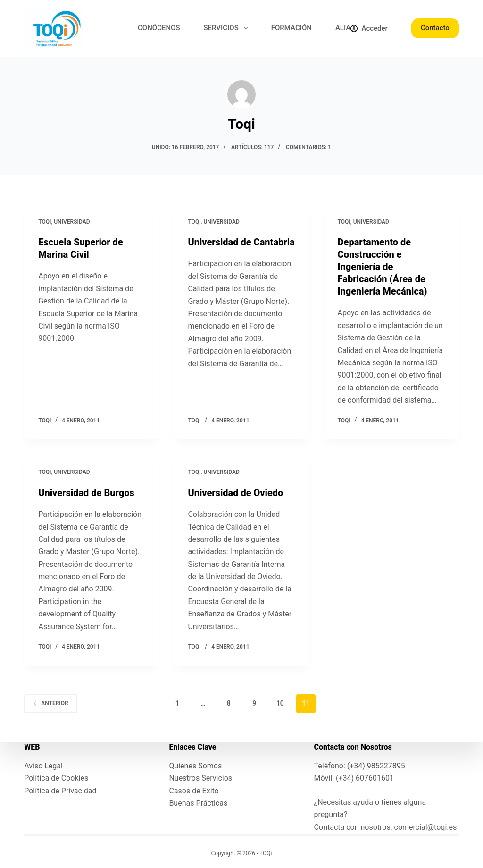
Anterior (50, 703)
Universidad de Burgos (86, 493)
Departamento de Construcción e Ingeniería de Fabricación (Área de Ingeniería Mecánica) (383, 267)
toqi (45, 222)
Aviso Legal (43, 766)
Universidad (72, 222)
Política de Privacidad (60, 791)
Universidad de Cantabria (241, 242)
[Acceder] (369, 29)
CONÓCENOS (159, 28)
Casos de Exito (194, 791)
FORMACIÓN (291, 28)
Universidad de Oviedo (235, 493)
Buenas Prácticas (198, 803)
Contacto (435, 28)
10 (280, 703)
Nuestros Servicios (200, 778)
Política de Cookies (56, 778)
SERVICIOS (228, 28)
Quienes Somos (195, 766)
